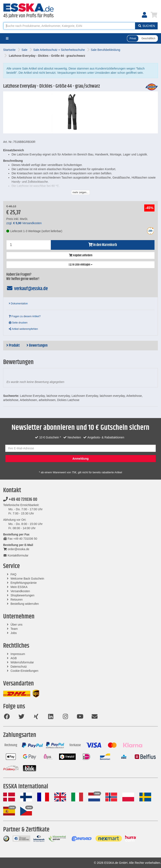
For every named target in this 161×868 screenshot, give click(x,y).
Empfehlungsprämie (24, 583)
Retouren (17, 600)
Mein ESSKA (19, 587)
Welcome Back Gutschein (27, 579)
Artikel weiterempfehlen (23, 329)
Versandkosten (20, 591)
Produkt (13, 346)
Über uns (16, 625)
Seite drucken (18, 323)
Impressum (18, 654)
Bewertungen (37, 346)
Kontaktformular (16, 555)
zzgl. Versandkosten (24, 223)
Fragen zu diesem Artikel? (25, 316)
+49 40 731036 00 (20, 500)
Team (14, 629)
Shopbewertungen (22, 595)
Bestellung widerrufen (25, 604)
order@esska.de (16, 549)
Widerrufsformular (22, 662)
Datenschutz (19, 667)
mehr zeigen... (80, 192)
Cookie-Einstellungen (24, 671)
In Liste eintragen (81, 265)
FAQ (13, 574)
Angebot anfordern (81, 255)
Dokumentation (18, 304)
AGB (14, 658)
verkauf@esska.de (27, 289)
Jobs (14, 633)
